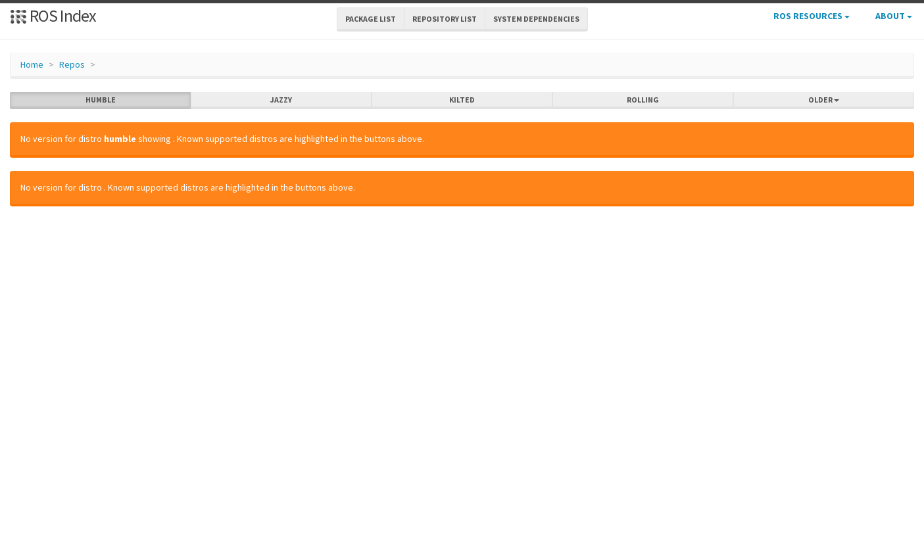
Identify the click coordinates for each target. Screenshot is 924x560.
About (894, 16)
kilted (462, 100)
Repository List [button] (445, 19)
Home (32, 64)
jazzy (281, 100)
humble (101, 100)
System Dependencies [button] (536, 19)
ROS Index (53, 15)
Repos (72, 64)
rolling (643, 100)
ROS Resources (812, 16)
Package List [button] (371, 19)
